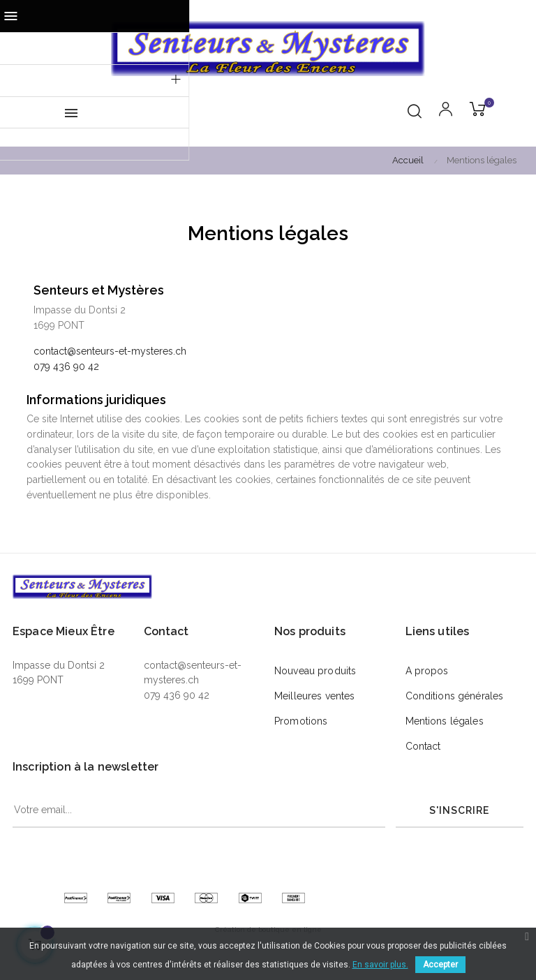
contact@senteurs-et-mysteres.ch (110, 351)
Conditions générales (455, 696)
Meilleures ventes (314, 696)
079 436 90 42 (66, 366)
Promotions (301, 721)
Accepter (440, 965)
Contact (423, 746)
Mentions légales (445, 721)
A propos (427, 671)
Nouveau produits (315, 671)
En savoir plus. (380, 965)
